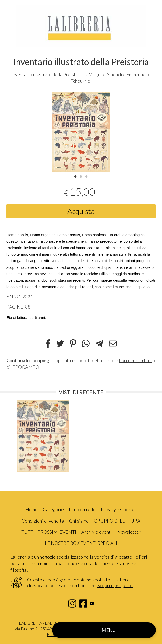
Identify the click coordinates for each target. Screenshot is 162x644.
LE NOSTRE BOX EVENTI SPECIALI (81, 543)
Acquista (81, 211)
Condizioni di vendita (43, 521)
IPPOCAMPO (25, 367)
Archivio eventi (97, 532)
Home (31, 509)
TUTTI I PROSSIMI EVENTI (49, 532)
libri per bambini (135, 360)
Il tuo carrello (82, 509)
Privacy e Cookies (119, 509)
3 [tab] (86, 176)
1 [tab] (75, 176)
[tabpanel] (81, 132)
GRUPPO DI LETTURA (117, 521)
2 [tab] (81, 176)
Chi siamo (79, 521)
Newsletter (129, 532)
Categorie (53, 509)
